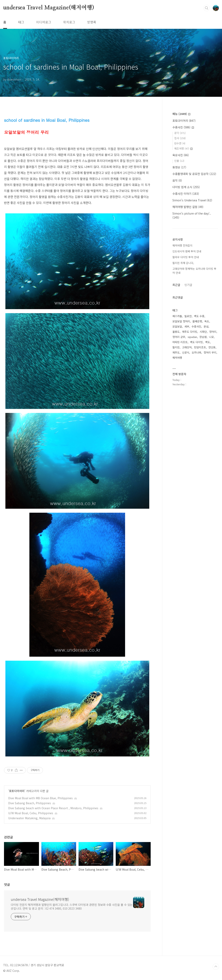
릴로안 (188, 316)
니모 (211, 337)
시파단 (203, 332)
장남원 (203, 337)
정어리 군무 (179, 337)
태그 (21, 22)
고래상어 (187, 347)
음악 (177, 180)
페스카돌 (177, 316)
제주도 (176, 352)
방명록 (92, 22)
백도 (208, 342)
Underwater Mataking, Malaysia (29, 818)
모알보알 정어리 (181, 321)
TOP (216, 967)
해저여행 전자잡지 (182, 245)
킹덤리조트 (200, 347)
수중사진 (183, 127)
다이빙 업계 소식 (186, 187)
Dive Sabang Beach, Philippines (30, 803)
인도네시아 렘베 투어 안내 (187, 251)
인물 (179, 161)
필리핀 (176, 347)
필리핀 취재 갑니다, (183, 263)
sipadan (192, 337)
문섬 (206, 326)
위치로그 (69, 22)
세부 (187, 326)
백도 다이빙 (196, 342)
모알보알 (177, 326)
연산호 (212, 347)
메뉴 (181, 114)
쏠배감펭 (197, 321)
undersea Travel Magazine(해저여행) (49, 8)
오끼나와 (196, 352)
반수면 (180, 143)
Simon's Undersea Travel (192, 200)
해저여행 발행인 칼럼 (188, 207)
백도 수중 (199, 316)
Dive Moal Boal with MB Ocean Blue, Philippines (40, 798)
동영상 (179, 167)
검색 (207, 8)
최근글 (176, 285)
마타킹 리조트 (180, 342)
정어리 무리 (210, 352)
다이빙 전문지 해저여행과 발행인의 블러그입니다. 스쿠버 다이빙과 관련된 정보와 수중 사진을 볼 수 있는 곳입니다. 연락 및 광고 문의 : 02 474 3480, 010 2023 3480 (72, 907)
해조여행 (183, 148)
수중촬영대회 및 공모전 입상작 (194, 174)
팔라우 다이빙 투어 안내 (186, 257)
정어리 (213, 332)
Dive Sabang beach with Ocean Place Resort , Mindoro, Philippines (53, 808)
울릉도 (176, 332)
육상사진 (181, 155)
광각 (180, 133)
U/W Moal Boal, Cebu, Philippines (31, 813)
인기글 (188, 285)
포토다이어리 (17, 791)
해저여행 (177, 358)
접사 (180, 138)
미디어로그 (44, 22)
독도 (207, 321)
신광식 (186, 352)
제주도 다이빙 (190, 332)
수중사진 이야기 (186, 194)
